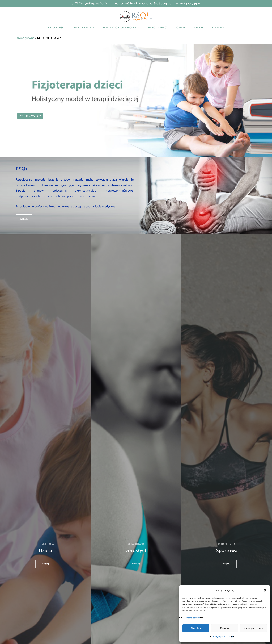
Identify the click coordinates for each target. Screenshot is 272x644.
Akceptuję (196, 628)
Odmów (225, 628)
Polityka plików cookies (223, 637)
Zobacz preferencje (253, 628)
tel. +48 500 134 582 (30, 116)
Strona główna (25, 38)
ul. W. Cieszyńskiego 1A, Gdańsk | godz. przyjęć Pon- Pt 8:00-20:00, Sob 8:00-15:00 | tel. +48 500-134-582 (136, 4)
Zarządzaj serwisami (193, 618)
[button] (265, 590)
